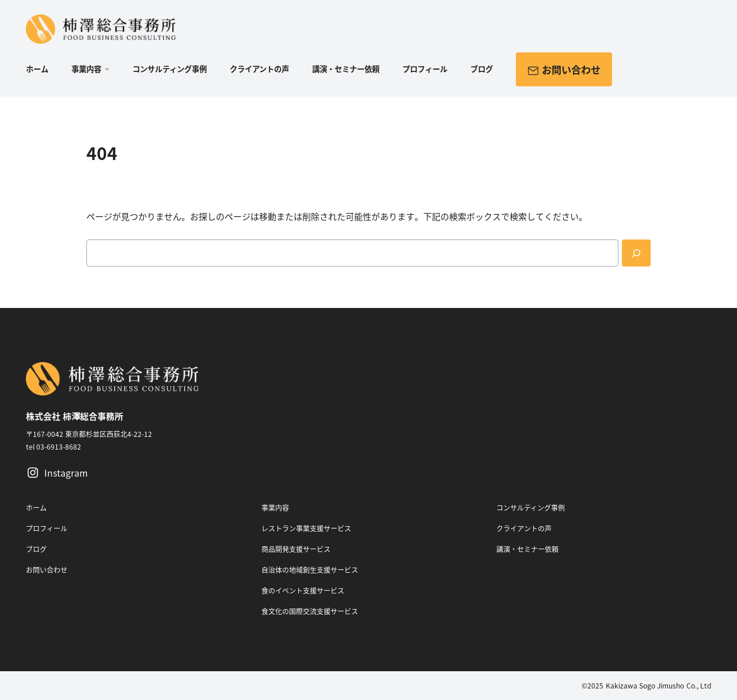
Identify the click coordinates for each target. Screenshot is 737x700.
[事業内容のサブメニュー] (105, 70)
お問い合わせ (564, 69)
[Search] (636, 253)
